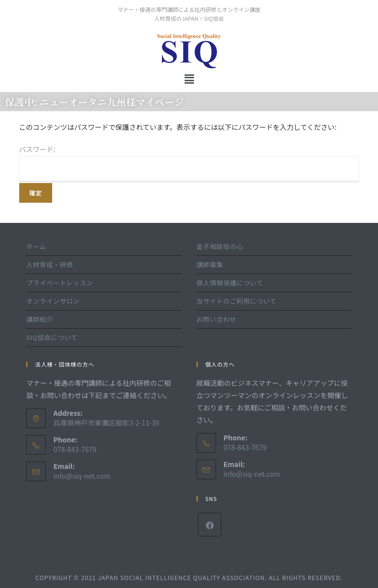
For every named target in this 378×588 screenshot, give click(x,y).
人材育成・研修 (49, 264)
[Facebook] (210, 525)
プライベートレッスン (60, 283)
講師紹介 (39, 319)
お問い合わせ (217, 319)
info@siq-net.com (82, 476)
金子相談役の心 (220, 246)
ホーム (36, 246)
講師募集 (210, 264)
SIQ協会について (52, 337)
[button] (189, 78)
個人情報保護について (230, 283)
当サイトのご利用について (236, 301)
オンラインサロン (53, 301)
